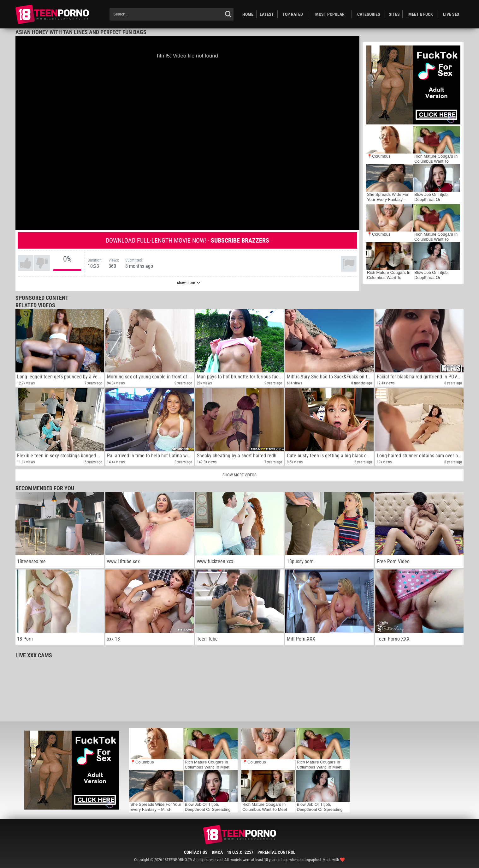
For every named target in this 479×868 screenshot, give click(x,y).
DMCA (217, 852)
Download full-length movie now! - (187, 240)
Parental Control (276, 852)
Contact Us (196, 852)
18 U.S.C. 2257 (240, 852)
